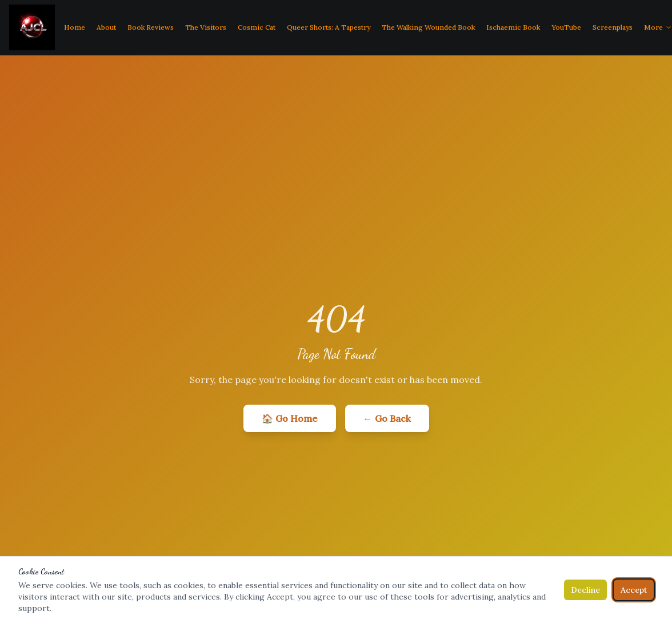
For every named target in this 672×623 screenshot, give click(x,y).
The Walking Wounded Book (428, 27)
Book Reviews (151, 27)
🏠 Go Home (290, 418)
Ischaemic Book (513, 27)
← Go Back (387, 418)
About (106, 27)
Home (75, 27)
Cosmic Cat (257, 27)
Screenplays (613, 27)
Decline (585, 590)
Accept (634, 590)
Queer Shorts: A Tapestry (329, 27)
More (658, 27)
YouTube (566, 27)
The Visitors (206, 27)
